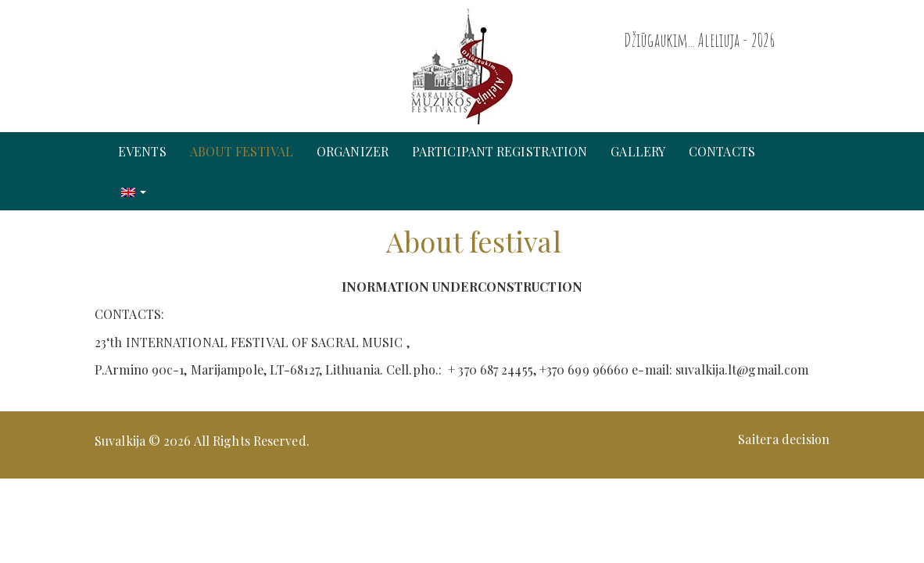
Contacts (722, 151)
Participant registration (500, 151)
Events (142, 151)
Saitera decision (784, 439)
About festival (242, 151)
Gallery (638, 151)
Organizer (353, 151)
